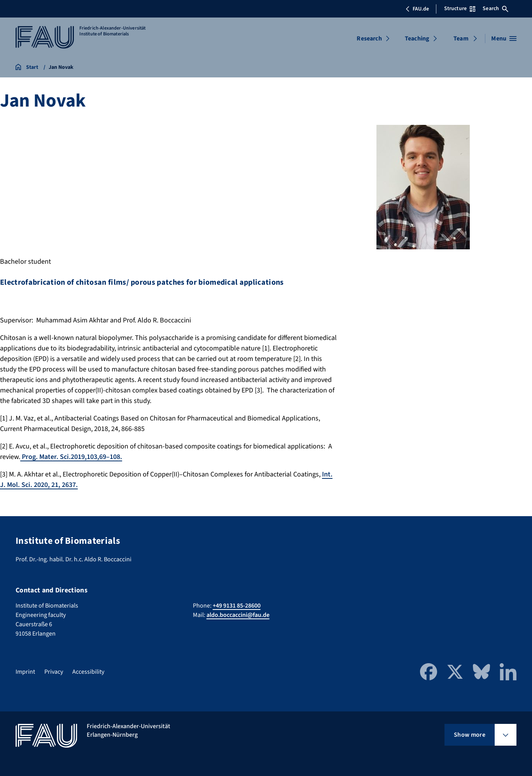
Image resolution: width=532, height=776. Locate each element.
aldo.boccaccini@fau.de (238, 615)
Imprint (25, 672)
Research (369, 39)
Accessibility (88, 672)
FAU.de (417, 9)
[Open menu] (504, 39)
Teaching (417, 39)
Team (461, 39)
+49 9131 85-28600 (237, 606)
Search (495, 9)
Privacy (54, 672)
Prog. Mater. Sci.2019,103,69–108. (71, 457)
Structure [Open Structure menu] (460, 9)
